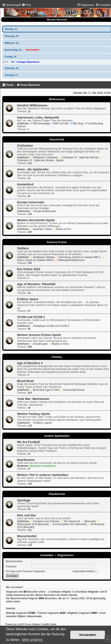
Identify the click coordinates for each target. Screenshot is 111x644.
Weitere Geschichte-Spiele (36, 220)
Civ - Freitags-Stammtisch (25, 62)
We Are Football (28, 442)
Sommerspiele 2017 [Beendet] (68, 524)
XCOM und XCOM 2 (31, 317)
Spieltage (24, 500)
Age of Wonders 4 (30, 363)
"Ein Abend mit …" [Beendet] (78, 521)
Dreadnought (39, 344)
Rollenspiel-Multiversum (70, 260)
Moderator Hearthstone (43, 466)
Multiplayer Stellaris (43, 257)
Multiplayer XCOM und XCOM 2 (50, 326)
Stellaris (23, 248)
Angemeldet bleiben (85, 571)
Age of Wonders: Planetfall (36, 284)
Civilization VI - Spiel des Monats (79, 157)
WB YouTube (60, 124)
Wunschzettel (27, 536)
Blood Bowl (25, 381)
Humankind (25, 184)
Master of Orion (59, 344)
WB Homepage (40, 124)
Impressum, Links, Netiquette (38, 117)
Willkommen (57, 99)
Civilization (25, 146)
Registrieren (66, 555)
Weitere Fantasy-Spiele (34, 414)
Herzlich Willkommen (32, 105)
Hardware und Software (45, 521)
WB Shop (77, 124)
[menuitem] (26, 5)
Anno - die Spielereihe (33, 169)
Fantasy (57, 357)
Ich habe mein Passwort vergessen (25, 571)
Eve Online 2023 (29, 269)
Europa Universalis (31, 202)
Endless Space (28, 299)
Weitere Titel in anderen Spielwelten (43, 475)
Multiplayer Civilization (44, 157)
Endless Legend (41, 423)
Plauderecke (57, 494)
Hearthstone (26, 460)
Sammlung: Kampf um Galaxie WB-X (78, 257)
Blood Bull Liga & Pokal (45, 390)
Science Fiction (57, 242)
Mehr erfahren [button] (33, 640)
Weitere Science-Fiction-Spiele (39, 335)
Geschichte (57, 139)
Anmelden (47, 555)
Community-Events (72, 390)
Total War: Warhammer (33, 399)
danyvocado (34, 616)
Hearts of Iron (62, 229)
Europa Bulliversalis (43, 211)
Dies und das (26, 515)
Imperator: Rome (41, 229)
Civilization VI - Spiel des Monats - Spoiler (60, 159)
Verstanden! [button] (88, 635)
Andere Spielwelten (57, 436)
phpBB (20, 624)
